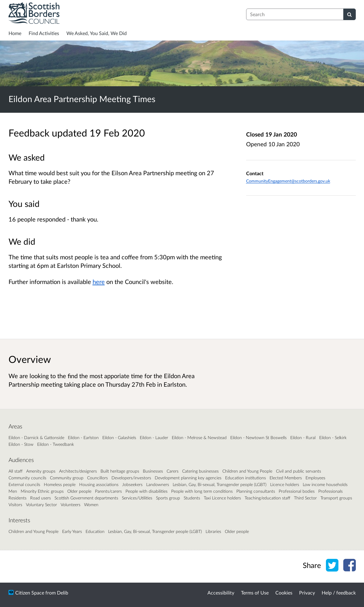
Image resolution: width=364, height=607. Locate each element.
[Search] (350, 14)
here (99, 282)
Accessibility (221, 593)
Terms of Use (255, 593)
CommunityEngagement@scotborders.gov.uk (288, 181)
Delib (63, 593)
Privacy (307, 593)
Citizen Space (30, 593)
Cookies (284, 593)
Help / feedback (339, 593)
